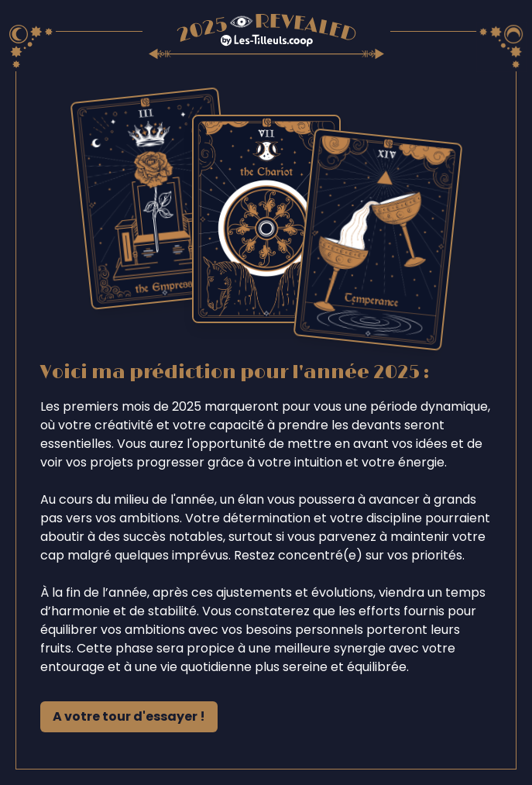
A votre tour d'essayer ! (129, 716)
